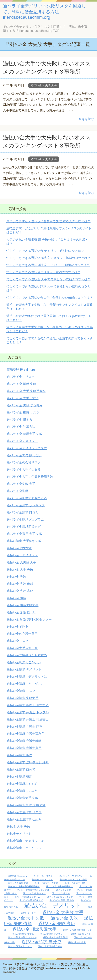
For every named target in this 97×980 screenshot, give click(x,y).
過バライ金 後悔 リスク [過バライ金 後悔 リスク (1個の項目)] (34, 893)
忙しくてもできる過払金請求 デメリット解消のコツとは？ (48, 265)
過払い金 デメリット (22, 555)
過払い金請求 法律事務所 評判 (28, 762)
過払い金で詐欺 (18, 627)
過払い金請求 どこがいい (25, 684)
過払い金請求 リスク (21, 691)
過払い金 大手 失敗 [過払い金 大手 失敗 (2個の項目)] (26, 918)
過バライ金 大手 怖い (23, 398)
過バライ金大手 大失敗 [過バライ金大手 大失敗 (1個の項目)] (46, 883)
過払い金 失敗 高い (20, 591)
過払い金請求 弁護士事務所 (26, 734)
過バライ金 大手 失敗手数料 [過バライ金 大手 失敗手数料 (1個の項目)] (59, 886)
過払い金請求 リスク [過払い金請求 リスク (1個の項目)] (81, 934)
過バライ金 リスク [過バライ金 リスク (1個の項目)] (43, 876)
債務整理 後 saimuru (21, 370)
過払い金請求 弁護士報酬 (24, 741)
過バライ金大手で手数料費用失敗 (30, 477)
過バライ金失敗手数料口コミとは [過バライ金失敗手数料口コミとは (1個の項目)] (33, 890)
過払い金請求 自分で (21, 769)
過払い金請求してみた (22, 791)
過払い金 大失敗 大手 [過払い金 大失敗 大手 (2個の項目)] (63, 912)
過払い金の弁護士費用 (22, 634)
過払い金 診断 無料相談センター (29, 619)
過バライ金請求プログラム (25, 520)
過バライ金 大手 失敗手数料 (26, 391)
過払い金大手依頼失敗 (22, 648)
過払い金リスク (18, 641)
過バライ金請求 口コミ (23, 512)
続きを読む (86, 119)
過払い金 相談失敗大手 (23, 605)
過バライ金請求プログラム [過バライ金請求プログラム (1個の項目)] (27, 897)
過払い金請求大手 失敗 (23, 798)
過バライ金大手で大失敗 (24, 470)
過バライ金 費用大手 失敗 (25, 434)
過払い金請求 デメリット (24, 669)
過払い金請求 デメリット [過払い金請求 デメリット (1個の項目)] (52, 934)
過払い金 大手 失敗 (20, 569)
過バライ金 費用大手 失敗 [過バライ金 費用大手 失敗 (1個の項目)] (62, 900)
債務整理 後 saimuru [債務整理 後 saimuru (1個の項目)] (17, 876)
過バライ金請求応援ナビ (24, 527)
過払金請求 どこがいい (24, 848)
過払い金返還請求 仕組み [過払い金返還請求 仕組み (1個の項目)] (50, 946)
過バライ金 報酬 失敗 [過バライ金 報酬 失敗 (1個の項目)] (18, 883)
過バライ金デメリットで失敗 (27, 448)
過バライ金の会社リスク (24, 462)
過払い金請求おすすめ (22, 784)
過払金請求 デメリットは (25, 841)
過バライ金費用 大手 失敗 (25, 534)
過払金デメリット (19, 834)
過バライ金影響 (18, 491)
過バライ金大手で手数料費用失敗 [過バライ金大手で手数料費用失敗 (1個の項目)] (24, 886)
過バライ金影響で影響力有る (27, 498)
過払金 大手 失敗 (18, 827)
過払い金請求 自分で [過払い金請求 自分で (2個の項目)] (41, 942)
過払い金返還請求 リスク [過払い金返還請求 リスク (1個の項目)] (20, 946)
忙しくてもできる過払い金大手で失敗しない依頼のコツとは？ (50, 298)
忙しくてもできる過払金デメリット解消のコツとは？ (43, 272)
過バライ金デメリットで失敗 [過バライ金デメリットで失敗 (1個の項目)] (73, 879)
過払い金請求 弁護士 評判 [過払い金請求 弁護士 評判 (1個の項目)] (55, 937)
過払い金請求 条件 (19, 755)
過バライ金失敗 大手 (21, 484)
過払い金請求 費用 (19, 777)
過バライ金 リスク (21, 377)
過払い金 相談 (16, 598)
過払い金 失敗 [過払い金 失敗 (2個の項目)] (64, 918)
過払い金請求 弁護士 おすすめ (28, 705)
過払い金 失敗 (16, 577)
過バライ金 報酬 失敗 (22, 384)
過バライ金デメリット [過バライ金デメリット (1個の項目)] (42, 879)
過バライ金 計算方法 (21, 427)
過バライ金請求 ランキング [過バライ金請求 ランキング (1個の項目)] (60, 897)
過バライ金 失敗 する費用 (25, 405)
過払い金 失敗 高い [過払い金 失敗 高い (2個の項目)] (57, 924)
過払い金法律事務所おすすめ (27, 655)
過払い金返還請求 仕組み (24, 819)
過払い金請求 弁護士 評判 (25, 727)
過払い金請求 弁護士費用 (24, 748)
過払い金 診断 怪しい (22, 612)
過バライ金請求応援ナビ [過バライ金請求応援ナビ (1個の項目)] (31, 900)
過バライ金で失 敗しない (24, 455)
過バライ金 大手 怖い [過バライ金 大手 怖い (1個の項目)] (75, 883)
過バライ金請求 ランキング (26, 505)
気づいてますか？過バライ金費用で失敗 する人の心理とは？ (48, 221)
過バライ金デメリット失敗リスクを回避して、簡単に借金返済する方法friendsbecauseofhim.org (44, 12)
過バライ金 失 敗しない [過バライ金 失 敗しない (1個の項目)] (71, 876)
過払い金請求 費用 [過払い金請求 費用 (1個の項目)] (77, 942)
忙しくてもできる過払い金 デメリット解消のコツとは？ (45, 251)
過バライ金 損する (19, 420)
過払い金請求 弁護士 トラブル (28, 712)
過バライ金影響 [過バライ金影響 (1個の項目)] (63, 890)
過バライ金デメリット (22, 441)
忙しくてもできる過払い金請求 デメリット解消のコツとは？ (48, 258)
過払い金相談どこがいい (24, 662)
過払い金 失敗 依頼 (20, 584)
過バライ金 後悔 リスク (23, 412)
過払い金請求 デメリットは (27, 677)
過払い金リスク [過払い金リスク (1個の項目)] (28, 913)
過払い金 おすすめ (19, 548)
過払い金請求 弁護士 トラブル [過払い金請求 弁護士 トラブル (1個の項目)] (22, 937)
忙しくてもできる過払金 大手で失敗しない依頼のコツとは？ (48, 279)
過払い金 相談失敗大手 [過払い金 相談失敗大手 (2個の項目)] (34, 929)
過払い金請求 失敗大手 (23, 698)
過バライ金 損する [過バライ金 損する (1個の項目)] (61, 893)
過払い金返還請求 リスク (24, 812)
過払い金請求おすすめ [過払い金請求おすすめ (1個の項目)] (23, 934)
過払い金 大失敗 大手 (44, 85)
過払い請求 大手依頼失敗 (24, 541)
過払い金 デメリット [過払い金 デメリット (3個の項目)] (53, 905)
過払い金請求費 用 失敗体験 (26, 805)
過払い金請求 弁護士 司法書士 (28, 719)
